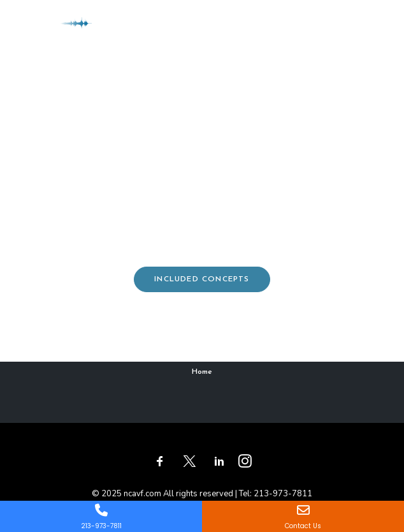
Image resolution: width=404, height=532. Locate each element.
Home (202, 372)
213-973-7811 (283, 494)
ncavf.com (142, 494)
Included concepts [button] (202, 279)
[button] (375, 25)
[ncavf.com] (57, 25)
